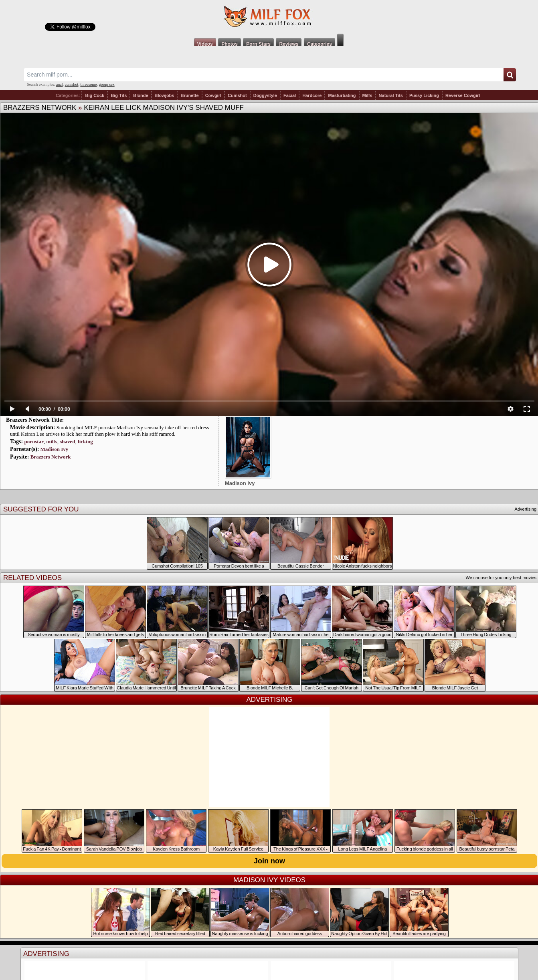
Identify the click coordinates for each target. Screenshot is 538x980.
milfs (52, 442)
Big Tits (119, 95)
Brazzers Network (40, 108)
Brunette (189, 95)
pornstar (34, 442)
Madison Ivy (55, 449)
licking (85, 442)
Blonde (141, 95)
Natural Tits (391, 95)
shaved (67, 442)
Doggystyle (265, 95)
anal (60, 84)
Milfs (367, 95)
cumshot (72, 84)
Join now (269, 861)
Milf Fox (269, 17)
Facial (290, 95)
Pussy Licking (424, 95)
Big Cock (95, 95)
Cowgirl (213, 95)
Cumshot (237, 95)
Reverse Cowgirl (463, 95)
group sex (106, 84)
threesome (88, 84)
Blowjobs (165, 95)
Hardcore (312, 95)
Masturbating (342, 95)
